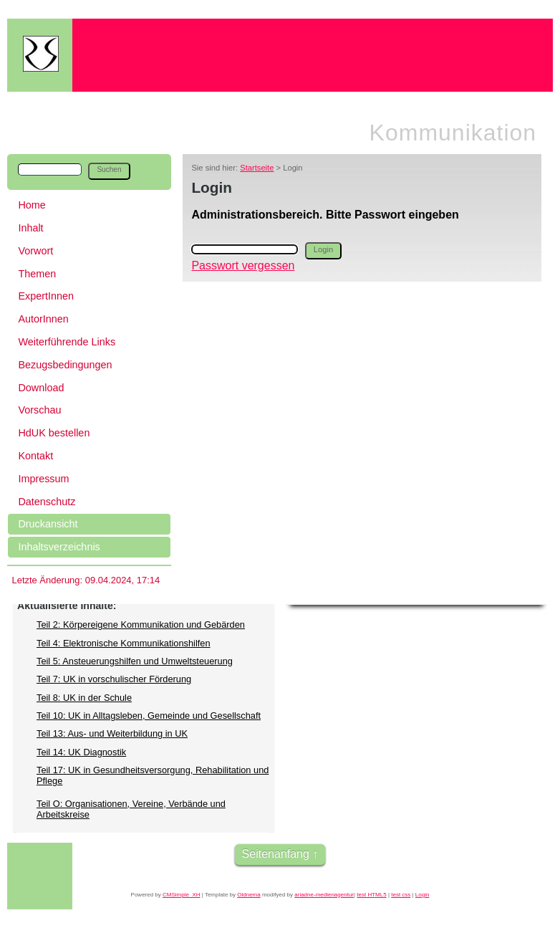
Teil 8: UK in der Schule (84, 698)
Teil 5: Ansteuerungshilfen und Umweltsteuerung (135, 661)
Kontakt (35, 456)
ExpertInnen (46, 296)
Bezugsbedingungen (65, 365)
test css (401, 895)
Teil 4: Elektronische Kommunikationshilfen (124, 643)
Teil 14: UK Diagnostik (81, 752)
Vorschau (39, 410)
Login (423, 895)
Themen (37, 274)
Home (32, 205)
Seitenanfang (276, 854)
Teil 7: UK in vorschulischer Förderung (114, 679)
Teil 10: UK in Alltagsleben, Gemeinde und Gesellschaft (149, 716)
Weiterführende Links (67, 342)
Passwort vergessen (243, 266)
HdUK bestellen (54, 433)
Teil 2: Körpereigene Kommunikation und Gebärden (141, 625)
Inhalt (30, 228)
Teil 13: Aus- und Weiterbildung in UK (112, 733)
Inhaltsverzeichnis (59, 547)
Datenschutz (47, 502)
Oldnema (248, 895)
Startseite (257, 168)
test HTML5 (371, 895)
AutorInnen (43, 319)
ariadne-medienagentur (324, 895)
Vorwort (35, 251)
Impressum (43, 479)
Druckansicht (48, 524)
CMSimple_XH (181, 895)
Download (41, 388)
